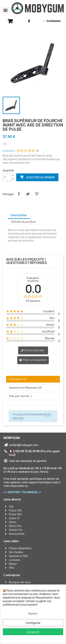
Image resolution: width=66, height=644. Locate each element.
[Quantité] (7, 177)
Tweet (28, 194)
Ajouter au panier (37, 177)
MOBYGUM (12, 438)
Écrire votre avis (32, 350)
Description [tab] (19, 215)
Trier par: (14, 396)
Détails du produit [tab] (23, 222)
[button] (5, 10)
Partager (19, 194)
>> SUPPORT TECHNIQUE (20, 492)
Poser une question (33, 360)
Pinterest (37, 194)
